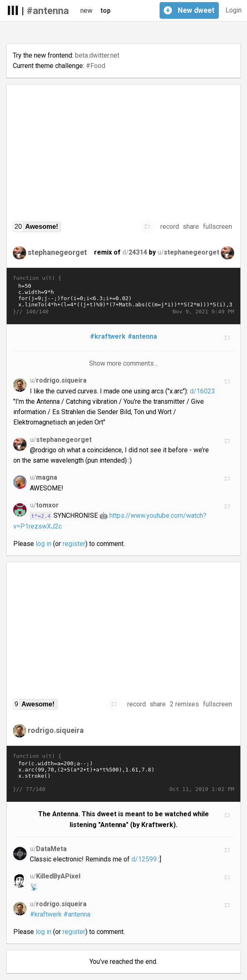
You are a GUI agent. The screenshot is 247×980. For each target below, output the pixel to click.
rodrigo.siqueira (56, 730)
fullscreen (218, 227)
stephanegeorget (57, 252)
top (105, 11)
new (86, 11)
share (191, 227)
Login (234, 10)
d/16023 (202, 391)
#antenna (48, 11)
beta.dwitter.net (97, 55)
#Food (96, 66)
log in (44, 544)
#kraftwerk (108, 336)
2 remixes (184, 704)
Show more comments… (124, 363)
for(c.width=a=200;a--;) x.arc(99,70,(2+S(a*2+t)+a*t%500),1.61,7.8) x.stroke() (123, 773)
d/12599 (144, 859)
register (74, 544)
